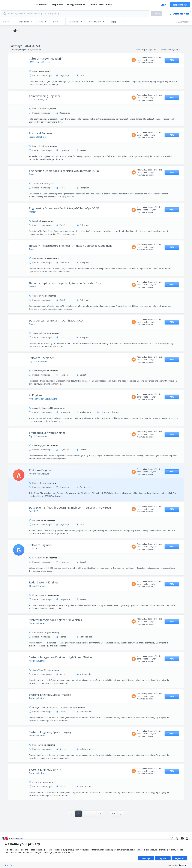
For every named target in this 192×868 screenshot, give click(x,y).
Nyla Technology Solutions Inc (43, 399)
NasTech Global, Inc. (38, 99)
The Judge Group (37, 586)
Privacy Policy (9, 865)
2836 (113, 814)
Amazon (33, 174)
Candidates (42, 4)
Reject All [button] (180, 858)
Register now (180, 5)
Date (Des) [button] (175, 50)
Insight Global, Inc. (37, 137)
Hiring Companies (76, 4)
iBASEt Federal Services (40, 62)
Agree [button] (163, 858)
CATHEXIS (34, 511)
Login (163, 5)
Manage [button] (146, 858)
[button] (26, 22)
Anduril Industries (37, 623)
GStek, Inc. (34, 549)
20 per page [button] (149, 50)
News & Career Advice (101, 4)
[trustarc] (183, 865)
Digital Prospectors (38, 361)
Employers (57, 4)
